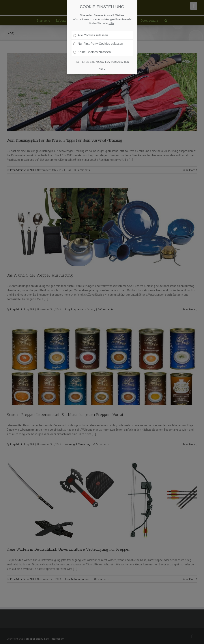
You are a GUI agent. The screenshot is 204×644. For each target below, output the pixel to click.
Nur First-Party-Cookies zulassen (98, 44)
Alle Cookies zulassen (91, 35)
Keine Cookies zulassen (92, 52)
